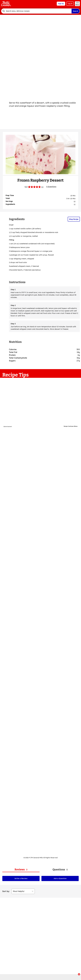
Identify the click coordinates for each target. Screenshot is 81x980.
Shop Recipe (74, 219)
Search (76, 11)
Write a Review (21, 878)
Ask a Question (60, 878)
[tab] (21, 870)
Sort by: (6, 891)
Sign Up (61, 4)
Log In (70, 4)
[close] (79, 974)
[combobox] (36, 11)
